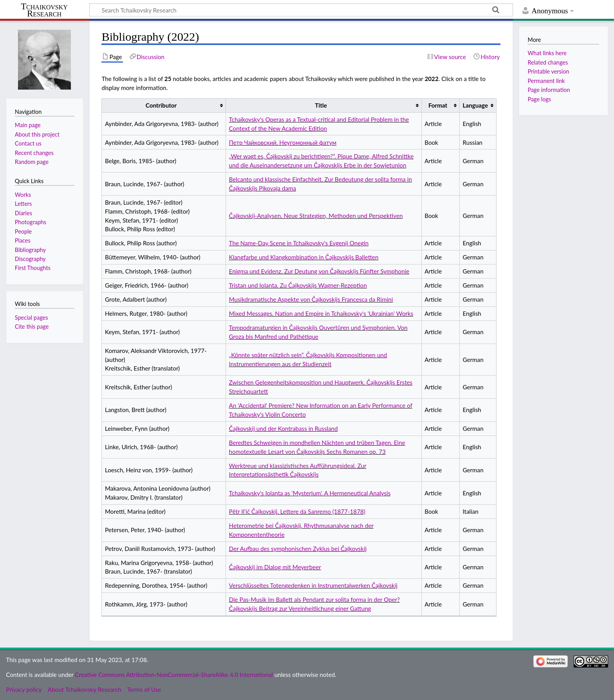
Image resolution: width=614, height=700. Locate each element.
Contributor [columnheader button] (161, 105)
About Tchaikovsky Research (85, 689)
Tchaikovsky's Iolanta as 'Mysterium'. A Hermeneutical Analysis (310, 493)
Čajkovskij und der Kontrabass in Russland (284, 428)
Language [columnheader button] (475, 105)
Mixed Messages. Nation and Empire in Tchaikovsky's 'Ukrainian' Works (321, 313)
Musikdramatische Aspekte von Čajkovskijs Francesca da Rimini (311, 299)
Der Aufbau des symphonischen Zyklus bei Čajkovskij (298, 549)
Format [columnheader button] (438, 105)
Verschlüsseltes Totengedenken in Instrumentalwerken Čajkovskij (313, 585)
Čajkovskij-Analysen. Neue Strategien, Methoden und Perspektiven (316, 216)
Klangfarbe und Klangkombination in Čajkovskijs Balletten (304, 257)
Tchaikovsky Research (44, 10)
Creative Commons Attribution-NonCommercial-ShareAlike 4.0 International (174, 675)
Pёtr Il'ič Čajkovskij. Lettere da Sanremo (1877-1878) (297, 511)
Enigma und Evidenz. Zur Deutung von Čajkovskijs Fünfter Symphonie (319, 271)
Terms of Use (144, 689)
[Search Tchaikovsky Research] (301, 10)
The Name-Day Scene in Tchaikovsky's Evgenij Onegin (299, 243)
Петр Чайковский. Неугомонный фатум (283, 142)
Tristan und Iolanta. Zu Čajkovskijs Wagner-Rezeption (298, 285)
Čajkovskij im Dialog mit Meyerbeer (275, 567)
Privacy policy (24, 689)
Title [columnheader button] (321, 105)
